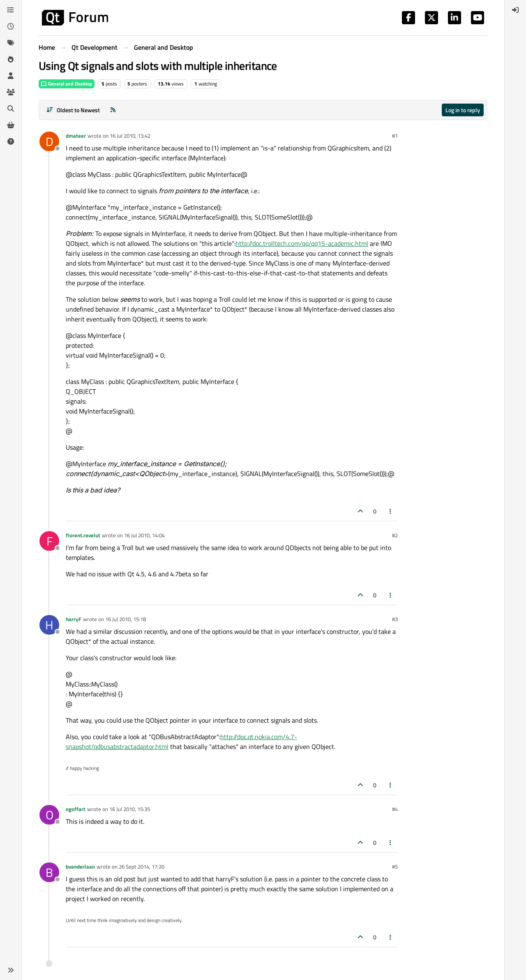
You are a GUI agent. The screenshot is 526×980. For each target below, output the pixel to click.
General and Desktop (67, 84)
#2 (395, 535)
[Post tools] (391, 511)
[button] (11, 970)
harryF (74, 619)
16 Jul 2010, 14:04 (144, 535)
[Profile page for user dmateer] (49, 141)
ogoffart (76, 809)
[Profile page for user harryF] (49, 625)
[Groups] (11, 92)
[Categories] (11, 10)
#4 (395, 809)
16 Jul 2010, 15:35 (130, 809)
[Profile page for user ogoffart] (49, 815)
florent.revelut (83, 535)
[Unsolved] (11, 141)
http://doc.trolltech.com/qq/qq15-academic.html (302, 243)
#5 (395, 867)
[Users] (11, 76)
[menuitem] (515, 10)
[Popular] (11, 59)
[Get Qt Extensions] (11, 125)
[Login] (515, 10)
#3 (395, 619)
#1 (395, 136)
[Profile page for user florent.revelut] (49, 541)
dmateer (76, 136)
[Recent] (11, 26)
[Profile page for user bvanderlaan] (49, 872)
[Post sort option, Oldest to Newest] (73, 110)
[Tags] (11, 43)
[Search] (11, 109)
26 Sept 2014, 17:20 (142, 867)
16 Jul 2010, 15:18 (126, 619)
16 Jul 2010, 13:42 (130, 136)
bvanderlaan (80, 867)
